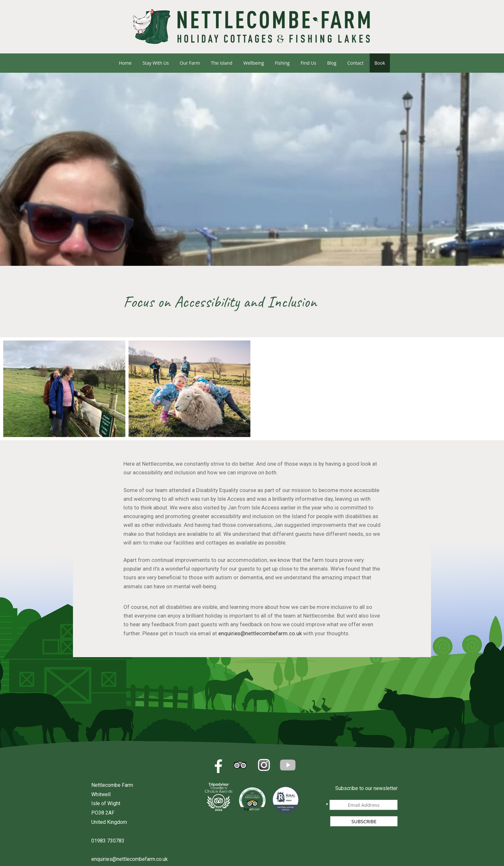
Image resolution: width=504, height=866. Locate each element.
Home (125, 63)
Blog (332, 63)
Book (380, 63)
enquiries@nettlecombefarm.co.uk (260, 633)
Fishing (282, 63)
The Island (222, 63)
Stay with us (156, 63)
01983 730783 (108, 841)
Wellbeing (254, 63)
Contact (355, 63)
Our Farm (190, 63)
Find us (308, 63)
